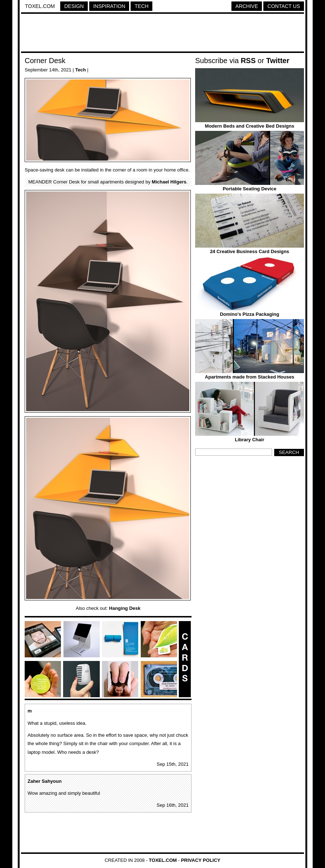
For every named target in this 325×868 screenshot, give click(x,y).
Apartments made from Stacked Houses (250, 377)
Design (74, 6)
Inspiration (109, 6)
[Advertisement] (162, 34)
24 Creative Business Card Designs (250, 251)
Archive (247, 6)
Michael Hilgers (169, 182)
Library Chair (250, 440)
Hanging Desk (125, 608)
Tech (141, 6)
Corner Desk (45, 61)
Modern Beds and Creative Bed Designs (250, 126)
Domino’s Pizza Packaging (250, 314)
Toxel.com (40, 6)
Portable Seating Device (250, 189)
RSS (248, 61)
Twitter (278, 61)
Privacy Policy (201, 860)
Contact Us (284, 6)
